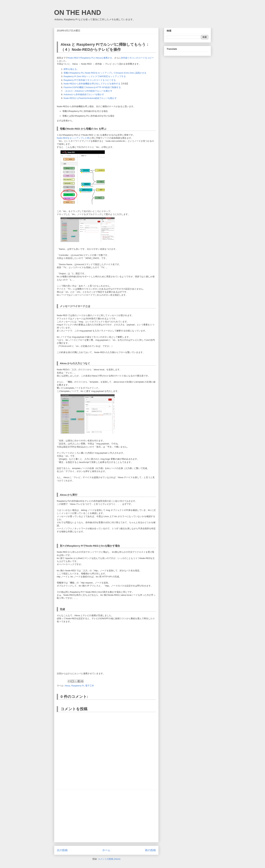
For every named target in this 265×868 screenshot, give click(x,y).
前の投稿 (150, 850)
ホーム (106, 850)
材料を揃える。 (71, 69)
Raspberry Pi (78, 686)
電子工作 (90, 686)
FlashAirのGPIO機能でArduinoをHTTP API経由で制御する (92, 87)
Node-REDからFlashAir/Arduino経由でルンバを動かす (90, 98)
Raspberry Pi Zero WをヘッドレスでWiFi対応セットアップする (95, 76)
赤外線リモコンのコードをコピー (137, 58)
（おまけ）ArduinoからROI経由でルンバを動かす (88, 91)
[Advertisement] (106, 816)
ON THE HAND (78, 12)
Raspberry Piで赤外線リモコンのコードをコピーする (90, 80)
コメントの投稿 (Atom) (109, 859)
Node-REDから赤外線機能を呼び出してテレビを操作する (92, 84)
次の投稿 (62, 850)
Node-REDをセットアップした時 (73, 138)
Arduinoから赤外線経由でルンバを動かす (84, 94)
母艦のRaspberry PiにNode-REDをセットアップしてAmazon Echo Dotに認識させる (105, 73)
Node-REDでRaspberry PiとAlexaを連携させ (90, 58)
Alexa (67, 686)
